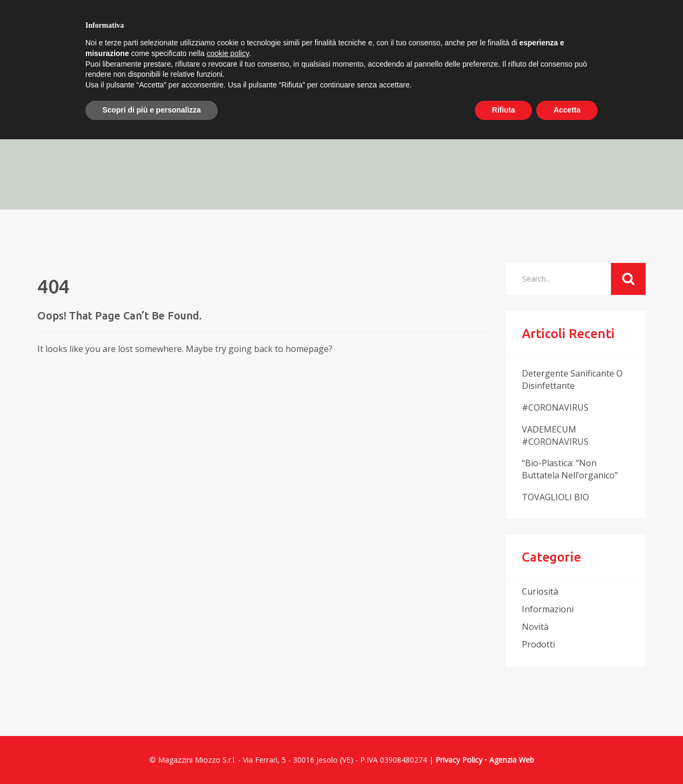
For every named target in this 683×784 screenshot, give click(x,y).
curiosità (540, 591)
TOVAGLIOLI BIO (555, 497)
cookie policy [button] (228, 53)
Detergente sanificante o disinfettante (572, 379)
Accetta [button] (567, 110)
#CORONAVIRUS (555, 407)
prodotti (538, 644)
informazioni (548, 609)
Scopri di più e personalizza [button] (152, 110)
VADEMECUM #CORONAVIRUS (555, 435)
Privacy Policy (459, 760)
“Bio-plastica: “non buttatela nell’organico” (570, 469)
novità (535, 627)
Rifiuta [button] (504, 110)
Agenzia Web (512, 760)
